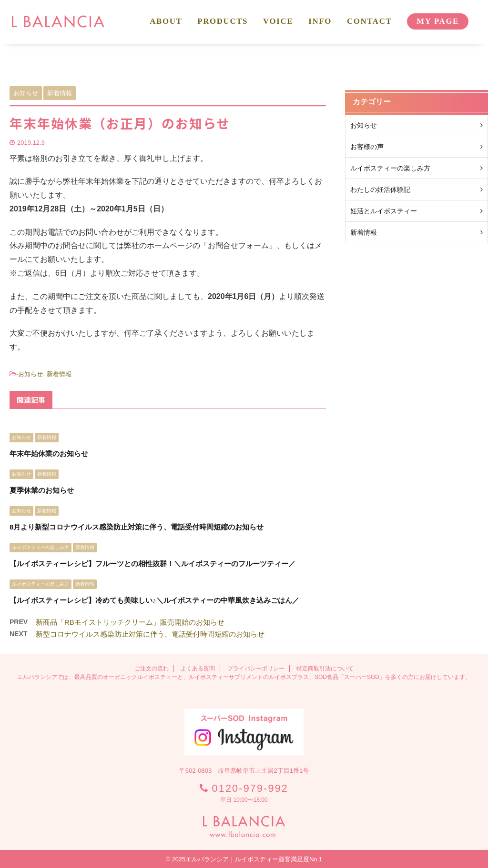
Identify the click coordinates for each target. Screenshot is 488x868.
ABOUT (166, 21)
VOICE (278, 21)
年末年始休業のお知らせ (49, 454)
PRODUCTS (223, 21)
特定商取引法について (325, 668)
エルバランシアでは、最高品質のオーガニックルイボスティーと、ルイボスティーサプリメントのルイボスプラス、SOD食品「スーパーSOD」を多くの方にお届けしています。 (244, 677)
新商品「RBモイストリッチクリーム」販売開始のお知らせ (130, 622)
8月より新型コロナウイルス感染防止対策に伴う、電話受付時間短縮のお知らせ (137, 527)
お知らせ (30, 374)
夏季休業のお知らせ (42, 490)
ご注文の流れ (152, 668)
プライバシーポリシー (256, 668)
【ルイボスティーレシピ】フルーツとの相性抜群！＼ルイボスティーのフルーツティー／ (152, 564)
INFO (320, 21)
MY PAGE (438, 21)
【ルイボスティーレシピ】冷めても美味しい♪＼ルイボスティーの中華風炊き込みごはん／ (154, 600)
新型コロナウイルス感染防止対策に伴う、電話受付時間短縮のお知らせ (150, 634)
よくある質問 (198, 668)
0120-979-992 (250, 788)
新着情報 (59, 374)
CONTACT (369, 21)
